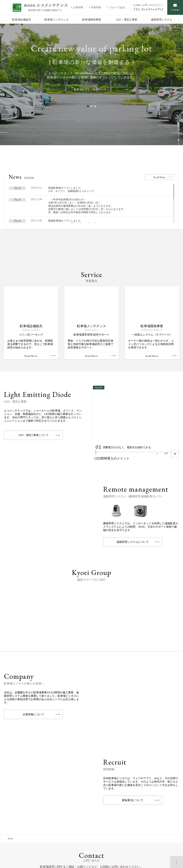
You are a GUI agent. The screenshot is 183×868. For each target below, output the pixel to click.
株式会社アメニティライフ (155, 823)
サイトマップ (39, 862)
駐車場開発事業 (86, 832)
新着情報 (119, 832)
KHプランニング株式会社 (155, 832)
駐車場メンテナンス (88, 828)
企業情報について (33, 625)
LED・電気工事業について (33, 345)
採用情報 (119, 828)
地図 (48, 824)
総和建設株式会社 (150, 828)
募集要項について (133, 710)
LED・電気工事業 (87, 837)
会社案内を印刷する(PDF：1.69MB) (33, 839)
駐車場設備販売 (86, 823)
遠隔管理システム (87, 842)
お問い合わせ (60, 862)
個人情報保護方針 (15, 862)
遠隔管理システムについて (133, 452)
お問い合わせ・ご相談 (138, 790)
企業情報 (119, 823)
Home (10, 749)
